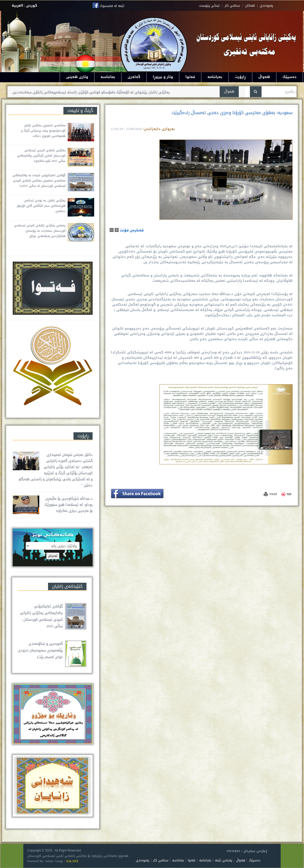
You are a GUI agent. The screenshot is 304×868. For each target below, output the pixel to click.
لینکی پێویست (209, 6)
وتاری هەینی (77, 77)
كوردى (32, 5)
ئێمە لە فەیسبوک (112, 6)
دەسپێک (290, 77)
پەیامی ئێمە (223, 860)
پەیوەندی (142, 860)
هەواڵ (264, 77)
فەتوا (190, 77)
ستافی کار (232, 6)
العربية (18, 5)
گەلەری (134, 77)
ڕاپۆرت (240, 77)
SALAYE (72, 861)
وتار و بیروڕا (163, 77)
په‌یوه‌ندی (266, 6)
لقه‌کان (250, 6)
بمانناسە (108, 77)
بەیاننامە (215, 77)
